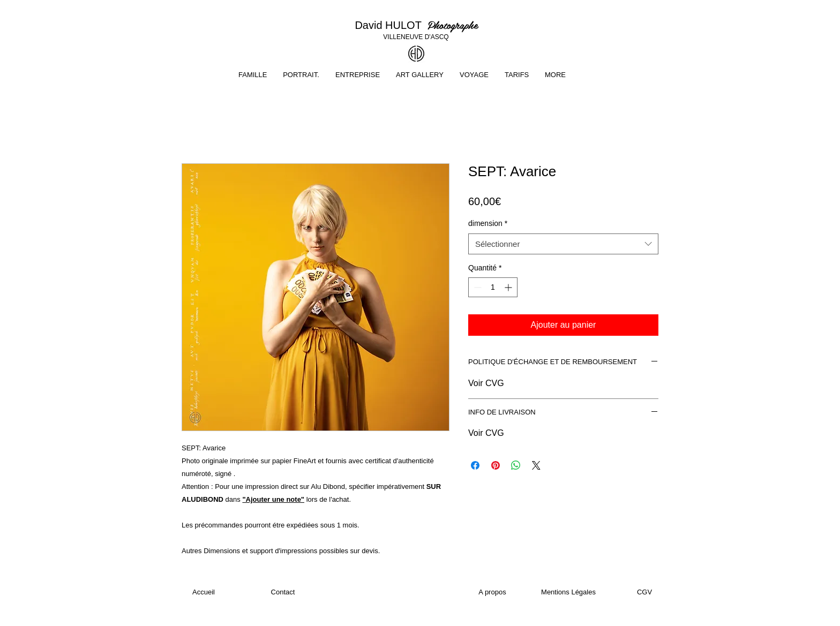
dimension (488, 223)
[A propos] (492, 592)
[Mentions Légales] (568, 592)
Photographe (453, 25)
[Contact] (283, 592)
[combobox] (563, 244)
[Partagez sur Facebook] (475, 465)
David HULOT (391, 25)
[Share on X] (536, 465)
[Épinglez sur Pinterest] (496, 465)
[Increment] (509, 287)
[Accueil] (204, 592)
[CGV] (644, 592)
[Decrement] (477, 287)
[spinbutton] (493, 287)
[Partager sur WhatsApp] (516, 465)
